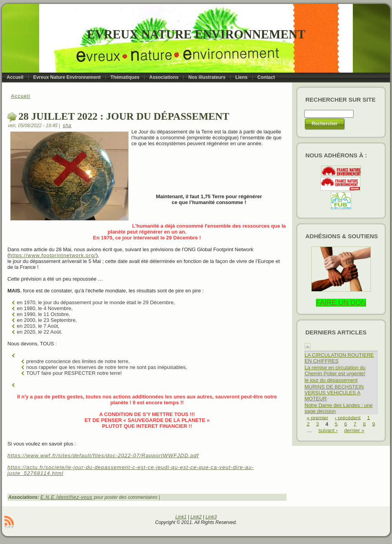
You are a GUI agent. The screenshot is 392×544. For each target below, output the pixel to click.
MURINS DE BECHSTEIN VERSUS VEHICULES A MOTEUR (334, 393)
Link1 (181, 517)
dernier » (354, 430)
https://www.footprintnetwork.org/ (53, 255)
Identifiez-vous (74, 497)
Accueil (21, 96)
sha (67, 126)
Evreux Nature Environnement (196, 34)
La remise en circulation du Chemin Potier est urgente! (335, 371)
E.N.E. (48, 497)
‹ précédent (348, 417)
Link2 (196, 517)
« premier (318, 417)
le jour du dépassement (331, 380)
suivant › (328, 430)
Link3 (211, 517)
